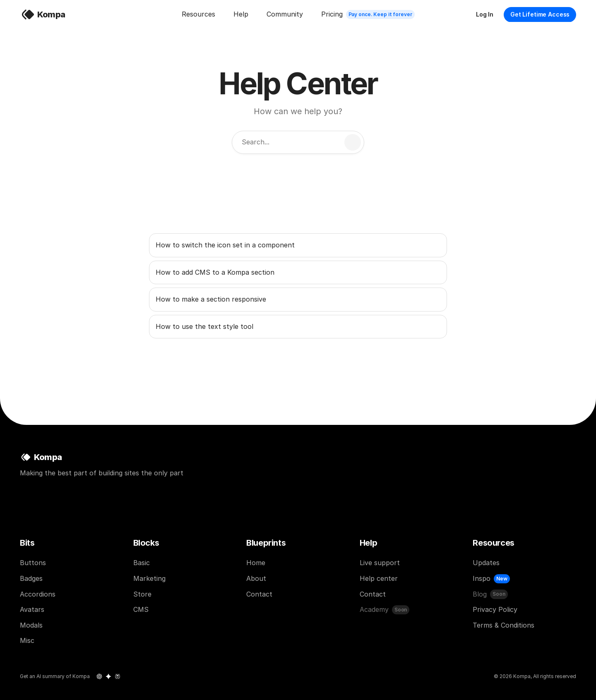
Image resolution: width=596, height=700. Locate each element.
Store (142, 594)
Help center (379, 578)
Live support (380, 563)
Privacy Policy (495, 609)
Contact (259, 594)
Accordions (38, 594)
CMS (141, 609)
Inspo (482, 578)
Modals (31, 625)
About (256, 578)
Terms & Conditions (503, 625)
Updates (486, 563)
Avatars (32, 609)
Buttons (33, 563)
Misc (27, 640)
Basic (142, 563)
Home (256, 563)
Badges (31, 578)
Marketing (149, 578)
